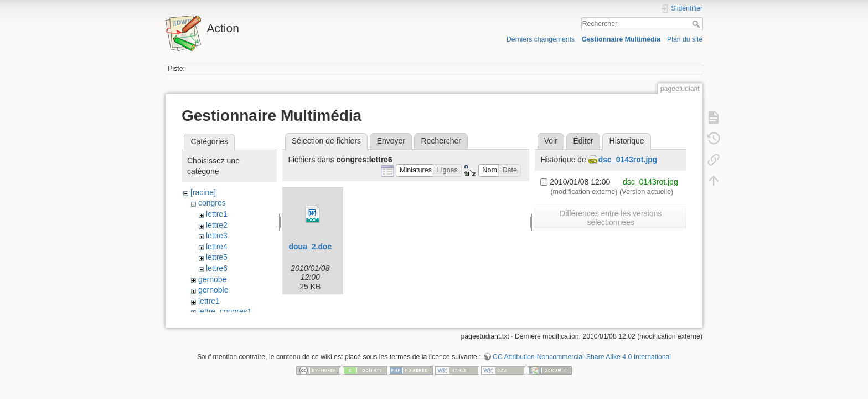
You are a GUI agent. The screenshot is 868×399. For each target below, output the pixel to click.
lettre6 (217, 268)
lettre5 (217, 257)
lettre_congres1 (225, 311)
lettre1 (217, 214)
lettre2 (217, 225)
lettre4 (217, 247)
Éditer (583, 141)
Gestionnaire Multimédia (621, 39)
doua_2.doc (310, 247)
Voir (551, 141)
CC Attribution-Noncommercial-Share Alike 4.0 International (582, 362)
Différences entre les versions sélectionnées (611, 218)
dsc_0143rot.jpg (628, 160)
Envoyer (391, 141)
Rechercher (697, 24)
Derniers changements (541, 39)
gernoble (213, 290)
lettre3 (217, 236)
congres (212, 203)
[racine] (203, 192)
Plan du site (685, 39)
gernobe (212, 279)
